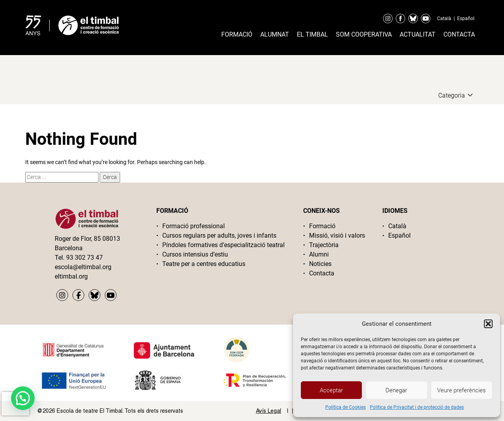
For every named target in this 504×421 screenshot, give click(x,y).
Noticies (320, 264)
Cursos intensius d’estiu (195, 254)
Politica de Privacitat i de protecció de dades (417, 407)
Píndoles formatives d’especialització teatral (223, 245)
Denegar (396, 390)
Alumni (319, 254)
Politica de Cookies (346, 407)
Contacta (459, 34)
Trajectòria (324, 245)
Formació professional (194, 226)
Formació (237, 34)
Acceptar (331, 390)
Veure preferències (461, 390)
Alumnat (275, 34)
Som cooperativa (364, 34)
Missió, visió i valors (337, 235)
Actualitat (418, 34)
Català (444, 18)
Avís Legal (269, 411)
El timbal (312, 34)
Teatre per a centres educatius (204, 264)
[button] (488, 324)
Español (466, 18)
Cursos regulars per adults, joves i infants (219, 235)
